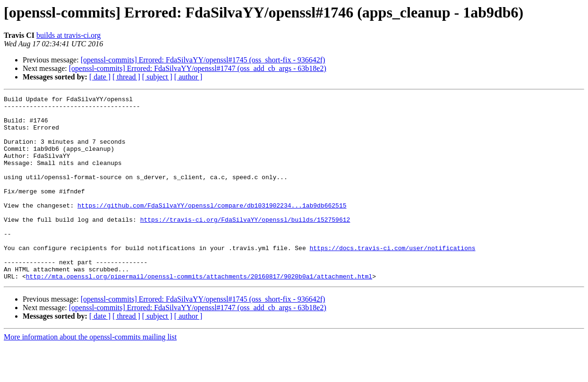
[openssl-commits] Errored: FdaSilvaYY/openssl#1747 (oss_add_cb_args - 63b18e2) (198, 68)
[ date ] (100, 77)
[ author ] (188, 77)
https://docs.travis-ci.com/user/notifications (392, 279)
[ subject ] (157, 77)
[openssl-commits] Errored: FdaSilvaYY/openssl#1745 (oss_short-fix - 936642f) (203, 60)
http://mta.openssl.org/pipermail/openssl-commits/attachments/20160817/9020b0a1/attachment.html (199, 313)
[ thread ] (126, 77)
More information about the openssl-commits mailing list (90, 374)
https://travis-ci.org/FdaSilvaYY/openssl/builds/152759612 (245, 245)
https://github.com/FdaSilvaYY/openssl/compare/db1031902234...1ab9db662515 (212, 228)
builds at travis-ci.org (68, 35)
